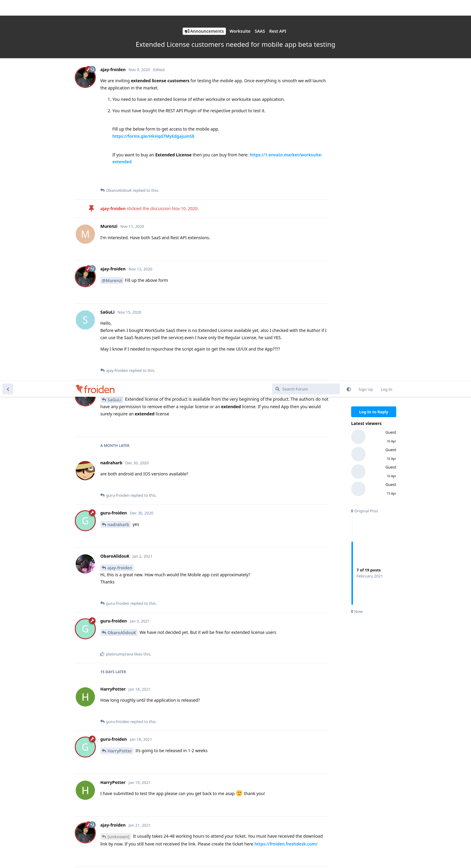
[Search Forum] (306, 8)
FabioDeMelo (121, 688)
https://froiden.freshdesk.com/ (286, 463)
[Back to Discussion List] (8, 8)
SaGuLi (115, 18)
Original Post (364, 130)
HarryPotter (120, 370)
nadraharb (118, 143)
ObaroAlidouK (122, 251)
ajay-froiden (120, 187)
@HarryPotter (116, 573)
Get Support (384, 855)
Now (357, 231)
